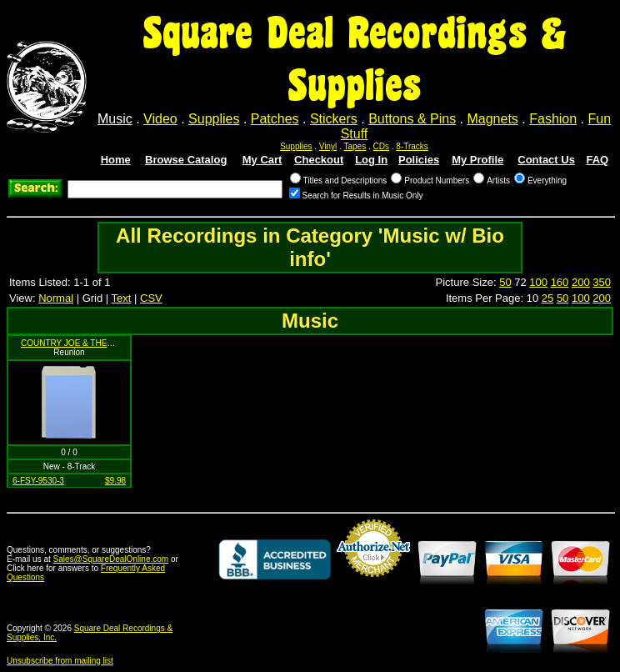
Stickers (334, 119)
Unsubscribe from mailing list (60, 661)
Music (115, 119)
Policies (419, 160)
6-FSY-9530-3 (38, 481)
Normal (56, 298)
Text (122, 298)
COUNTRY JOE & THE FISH (75, 343)
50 (505, 282)
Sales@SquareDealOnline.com (111, 559)
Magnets (492, 119)
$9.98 (115, 481)
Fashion (553, 119)
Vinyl (328, 146)
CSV (151, 298)
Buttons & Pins (412, 119)
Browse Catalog (186, 160)
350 (602, 282)
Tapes (355, 146)
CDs (381, 146)
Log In (371, 160)
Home (116, 160)
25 (547, 298)
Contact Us (546, 160)
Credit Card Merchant (373, 584)
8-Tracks (412, 146)
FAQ (597, 160)
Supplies (214, 119)
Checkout (319, 160)
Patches (275, 119)
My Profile (477, 160)
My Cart (262, 160)
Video (160, 119)
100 (538, 282)
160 (560, 282)
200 (581, 282)
